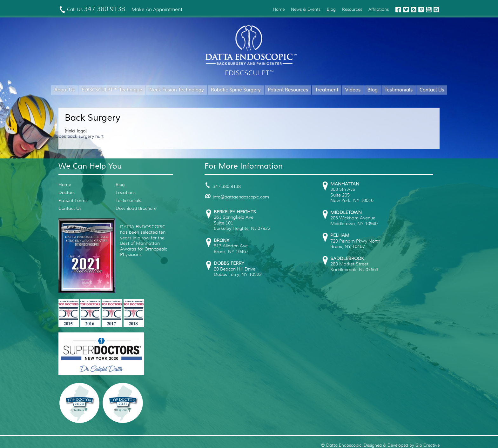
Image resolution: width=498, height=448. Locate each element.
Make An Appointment (157, 10)
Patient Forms (73, 200)
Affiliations (379, 9)
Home (279, 9)
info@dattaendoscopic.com (237, 197)
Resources (352, 9)
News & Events (306, 9)
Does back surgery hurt (79, 136)
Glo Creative (427, 445)
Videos (353, 90)
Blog (331, 9)
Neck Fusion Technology (177, 90)
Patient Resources (288, 90)
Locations (126, 192)
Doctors (67, 192)
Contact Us (432, 90)
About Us (64, 90)
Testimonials (399, 90)
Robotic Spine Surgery (236, 90)
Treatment (327, 90)
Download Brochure (136, 208)
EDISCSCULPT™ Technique (112, 90)
